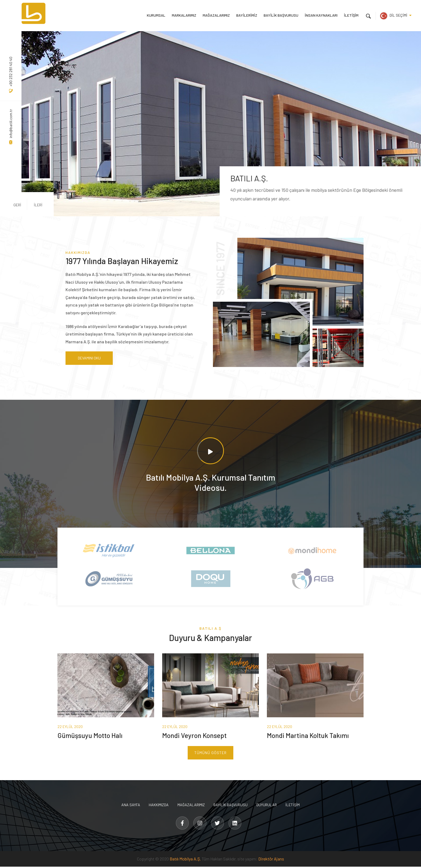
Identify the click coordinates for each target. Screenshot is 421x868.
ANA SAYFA (129, 806)
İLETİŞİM (351, 15)
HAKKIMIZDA (158, 806)
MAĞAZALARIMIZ (217, 15)
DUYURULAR (268, 806)
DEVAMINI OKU (88, 358)
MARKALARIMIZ (185, 15)
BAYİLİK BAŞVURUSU (282, 15)
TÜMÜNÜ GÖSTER (210, 754)
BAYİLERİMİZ (248, 15)
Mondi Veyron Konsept (195, 736)
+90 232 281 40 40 (11, 75)
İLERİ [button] (34, 205)
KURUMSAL (158, 15)
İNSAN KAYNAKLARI (321, 15)
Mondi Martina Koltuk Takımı (309, 736)
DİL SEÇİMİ (396, 15)
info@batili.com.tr (11, 127)
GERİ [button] (17, 205)
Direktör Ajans (271, 860)
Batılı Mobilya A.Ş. (185, 860)
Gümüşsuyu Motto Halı (91, 736)
